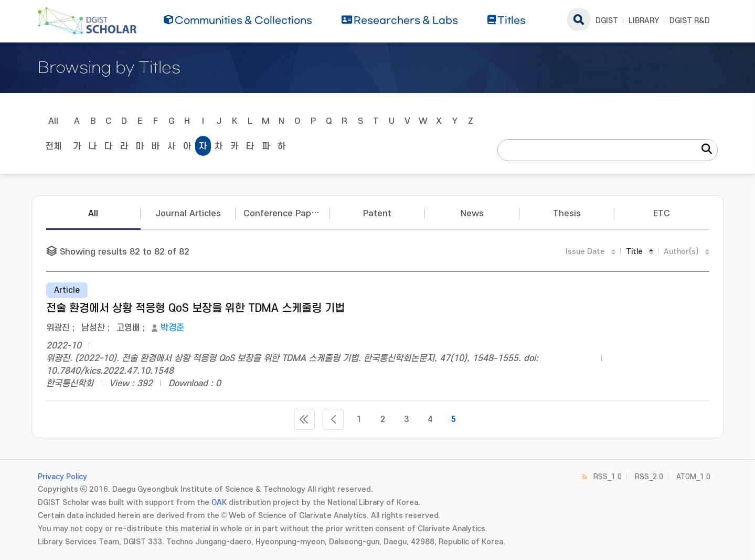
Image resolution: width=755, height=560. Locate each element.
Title (634, 252)
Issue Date (585, 252)
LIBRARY (644, 21)
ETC (662, 214)
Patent (377, 214)
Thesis (567, 214)
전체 (54, 146)
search (579, 19)
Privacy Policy (62, 477)
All (53, 121)
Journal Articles (188, 214)
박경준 (172, 328)
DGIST (607, 21)
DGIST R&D (690, 21)
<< (304, 419)
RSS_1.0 (608, 477)
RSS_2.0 (649, 477)
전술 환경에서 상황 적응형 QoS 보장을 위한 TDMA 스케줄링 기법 (195, 308)
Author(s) (681, 252)
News (472, 214)
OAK (219, 503)
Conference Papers (284, 214)
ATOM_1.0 (693, 477)
